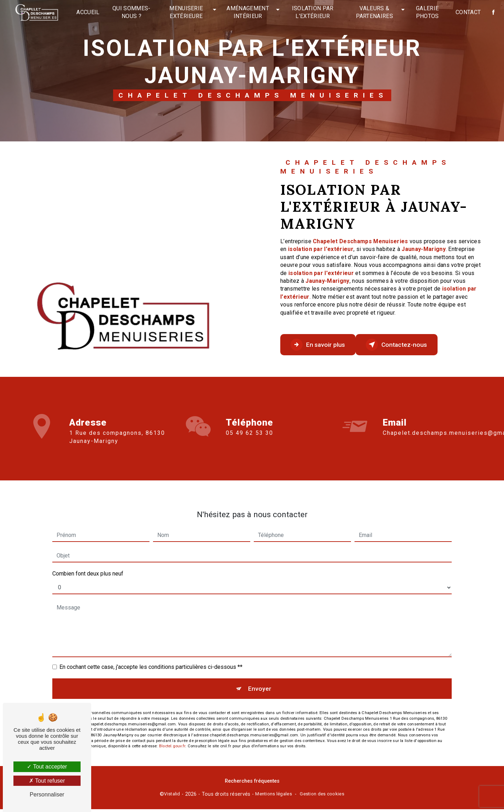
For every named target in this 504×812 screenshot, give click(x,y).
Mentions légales (274, 797)
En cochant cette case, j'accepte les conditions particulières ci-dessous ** (151, 659)
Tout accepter (47, 767)
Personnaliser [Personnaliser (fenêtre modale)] (47, 795)
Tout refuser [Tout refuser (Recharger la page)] (47, 781)
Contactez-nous (414, 345)
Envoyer (260, 682)
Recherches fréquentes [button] (252, 784)
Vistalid (172, 797)
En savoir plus (324, 345)
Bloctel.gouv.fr (172, 741)
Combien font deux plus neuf (88, 565)
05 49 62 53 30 (250, 441)
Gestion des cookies (322, 797)
